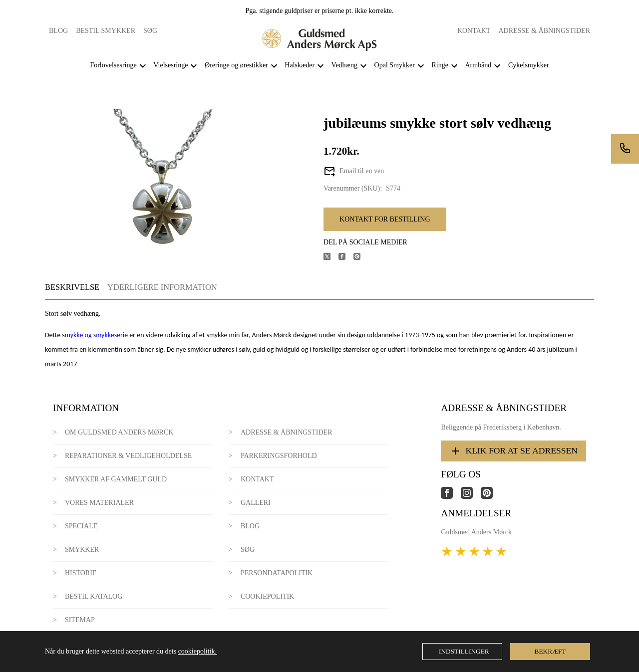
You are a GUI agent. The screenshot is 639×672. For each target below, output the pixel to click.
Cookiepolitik (267, 596)
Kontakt (474, 31)
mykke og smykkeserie (96, 335)
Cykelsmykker (529, 65)
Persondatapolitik (277, 573)
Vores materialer (99, 503)
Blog (58, 31)
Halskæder (300, 65)
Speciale (81, 526)
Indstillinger (464, 651)
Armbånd (478, 65)
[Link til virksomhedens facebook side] (451, 497)
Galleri (256, 503)
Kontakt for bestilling (385, 219)
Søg (150, 31)
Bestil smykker (106, 31)
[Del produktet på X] (331, 258)
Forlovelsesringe (113, 65)
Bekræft (550, 651)
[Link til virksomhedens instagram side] (471, 497)
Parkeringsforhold (279, 456)
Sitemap (80, 620)
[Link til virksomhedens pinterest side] (491, 497)
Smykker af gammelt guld (116, 479)
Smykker (82, 550)
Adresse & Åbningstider (544, 31)
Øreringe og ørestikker (236, 65)
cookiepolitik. (197, 651)
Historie (81, 573)
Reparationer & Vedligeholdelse (128, 456)
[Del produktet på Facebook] (346, 258)
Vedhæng (344, 65)
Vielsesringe (170, 65)
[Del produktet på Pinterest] (361, 258)
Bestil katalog (94, 596)
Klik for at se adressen (513, 451)
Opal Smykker (395, 65)
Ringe (440, 65)
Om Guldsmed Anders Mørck (119, 432)
